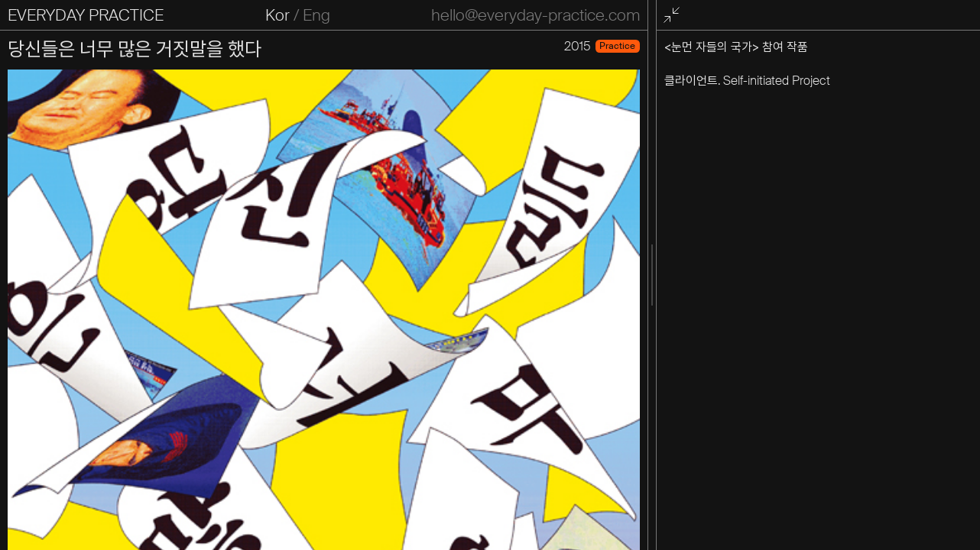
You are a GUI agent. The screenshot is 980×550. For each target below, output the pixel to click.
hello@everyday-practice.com (535, 15)
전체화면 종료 (674, 16)
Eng (316, 15)
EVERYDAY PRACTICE (86, 15)
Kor (277, 15)
